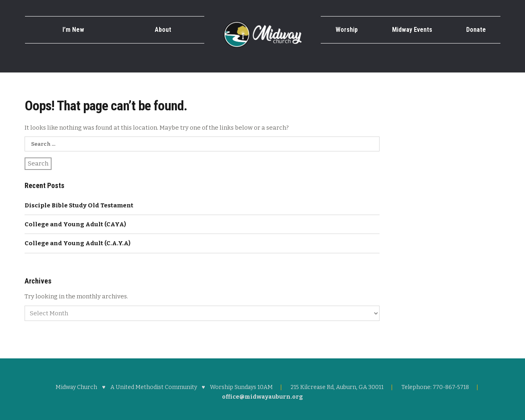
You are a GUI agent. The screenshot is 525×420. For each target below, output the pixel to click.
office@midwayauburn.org (262, 397)
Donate (476, 30)
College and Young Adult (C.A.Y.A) (78, 243)
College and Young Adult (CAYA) (75, 224)
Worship (347, 30)
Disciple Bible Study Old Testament (79, 205)
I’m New (73, 30)
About (163, 30)
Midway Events (412, 30)
